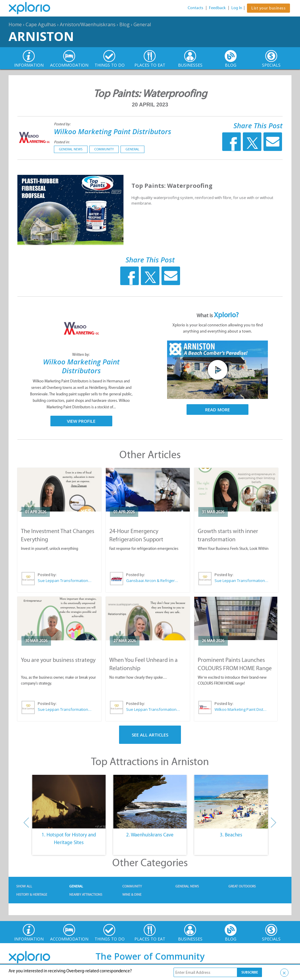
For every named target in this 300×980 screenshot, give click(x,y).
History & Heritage (32, 895)
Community (104, 149)
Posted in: (62, 142)
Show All (24, 886)
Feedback (217, 8)
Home (15, 24)
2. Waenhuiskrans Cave (150, 835)
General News (71, 149)
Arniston (41, 36)
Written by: (81, 355)
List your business (268, 8)
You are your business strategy (58, 660)
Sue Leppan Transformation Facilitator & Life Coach (65, 581)
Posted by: (63, 124)
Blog (125, 24)
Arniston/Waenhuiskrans (88, 24)
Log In (237, 8)
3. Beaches (231, 835)
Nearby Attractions (86, 895)
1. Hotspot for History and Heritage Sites (69, 838)
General (142, 24)
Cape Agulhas (41, 24)
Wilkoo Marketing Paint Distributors (113, 131)
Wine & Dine (132, 895)
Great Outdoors (242, 886)
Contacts (196, 8)
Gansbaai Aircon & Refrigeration (153, 581)
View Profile (81, 421)
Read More (217, 410)
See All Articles (150, 735)
